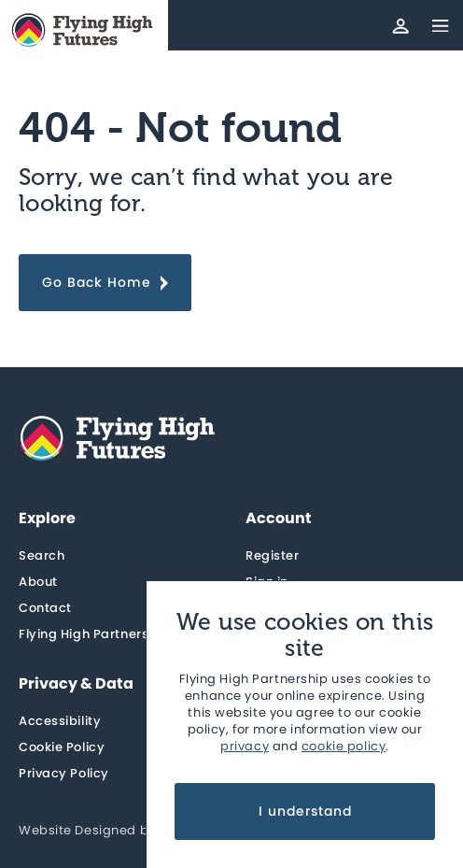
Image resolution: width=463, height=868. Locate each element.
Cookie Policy (62, 747)
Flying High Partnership (94, 634)
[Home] (84, 30)
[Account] (400, 25)
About (38, 582)
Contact (45, 608)
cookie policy (344, 746)
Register (272, 555)
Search (42, 555)
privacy (245, 746)
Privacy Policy (64, 773)
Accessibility (60, 721)
